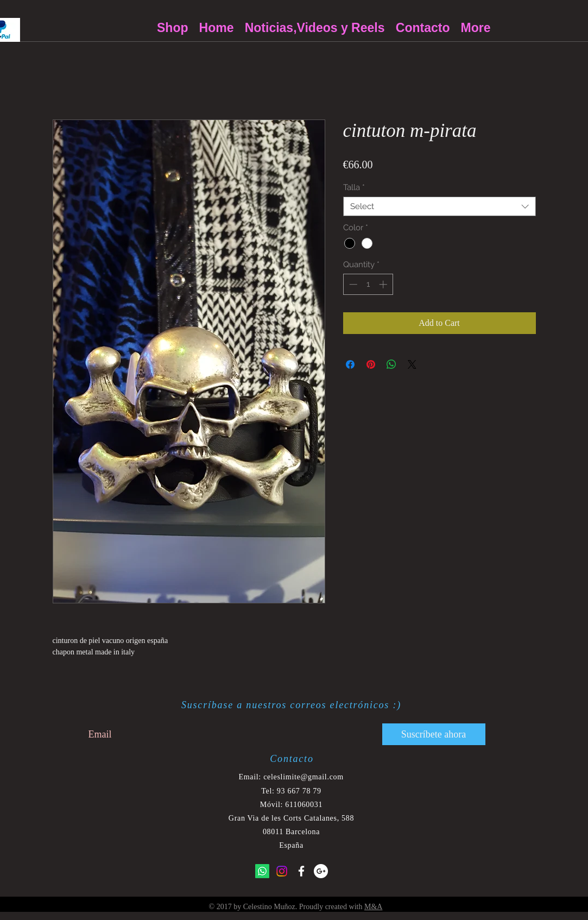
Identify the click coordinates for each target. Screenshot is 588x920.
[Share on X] (412, 364)
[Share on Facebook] (350, 364)
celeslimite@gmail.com (304, 777)
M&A (373, 907)
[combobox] (440, 206)
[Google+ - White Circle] (321, 871)
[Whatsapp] (262, 871)
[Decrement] (352, 284)
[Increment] (384, 284)
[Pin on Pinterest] (371, 364)
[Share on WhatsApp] (391, 364)
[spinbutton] (368, 284)
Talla (354, 187)
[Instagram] (282, 871)
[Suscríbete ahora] (434, 734)
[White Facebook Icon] (301, 871)
